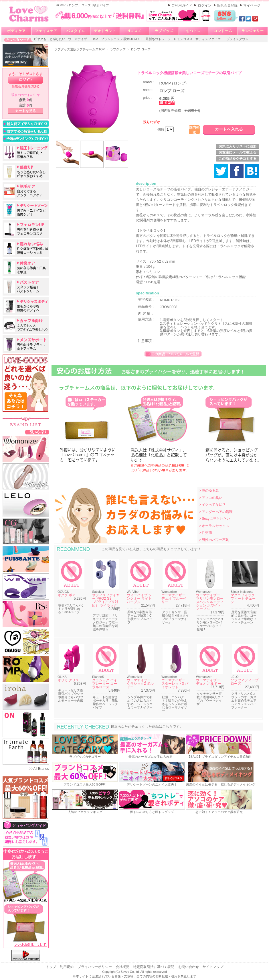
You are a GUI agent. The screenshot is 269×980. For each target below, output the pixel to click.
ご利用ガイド (182, 5)
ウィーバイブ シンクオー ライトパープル (139, 599)
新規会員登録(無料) (25, 86)
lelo (96, 39)
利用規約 (67, 967)
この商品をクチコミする (238, 159)
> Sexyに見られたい (214, 519)
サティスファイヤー (210, 39)
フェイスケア (46, 31)
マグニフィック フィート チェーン (243, 599)
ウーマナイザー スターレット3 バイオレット (175, 684)
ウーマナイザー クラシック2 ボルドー (140, 684)
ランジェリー (253, 31)
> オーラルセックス (214, 526)
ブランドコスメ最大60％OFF (122, 39)
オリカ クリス (68, 680)
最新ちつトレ (156, 39)
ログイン (205, 5)
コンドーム (223, 31)
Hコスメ (135, 31)
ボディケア (16, 31)
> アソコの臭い (211, 498)
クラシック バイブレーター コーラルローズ (105, 684)
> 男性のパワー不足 (214, 540)
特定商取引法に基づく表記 (154, 967)
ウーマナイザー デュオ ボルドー (208, 682)
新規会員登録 (228, 5)
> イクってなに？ (212, 505)
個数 (161, 129)
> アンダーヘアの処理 (216, 512)
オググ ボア (67, 595)
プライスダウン (237, 39)
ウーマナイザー (80, 39)
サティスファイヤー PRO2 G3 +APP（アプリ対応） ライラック (106, 600)
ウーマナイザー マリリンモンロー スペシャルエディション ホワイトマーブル (210, 602)
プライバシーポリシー (95, 967)
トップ (51, 967)
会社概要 (123, 967)
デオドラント (105, 31)
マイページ (252, 5)
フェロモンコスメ (180, 39)
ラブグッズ (164, 31)
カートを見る (25, 111)
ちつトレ (193, 31)
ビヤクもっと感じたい (50, 39)
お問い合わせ (189, 967)
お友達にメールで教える (238, 152)
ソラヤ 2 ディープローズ (245, 682)
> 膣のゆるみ (209, 491)
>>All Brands (39, 769)
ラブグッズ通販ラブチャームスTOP (80, 49)
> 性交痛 (205, 533)
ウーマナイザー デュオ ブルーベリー (174, 599)
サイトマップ (213, 967)
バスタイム (76, 31)
